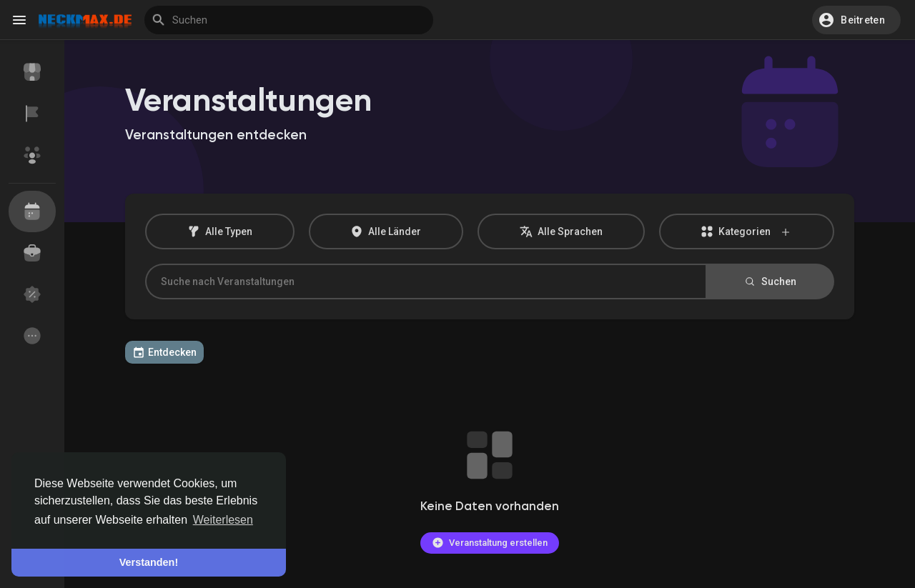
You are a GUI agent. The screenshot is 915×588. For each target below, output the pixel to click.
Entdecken (164, 352)
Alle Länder (386, 231)
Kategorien (746, 232)
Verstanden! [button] (149, 562)
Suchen (770, 281)
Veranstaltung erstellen (490, 543)
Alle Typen (220, 231)
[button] (856, 20)
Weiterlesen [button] (223, 520)
